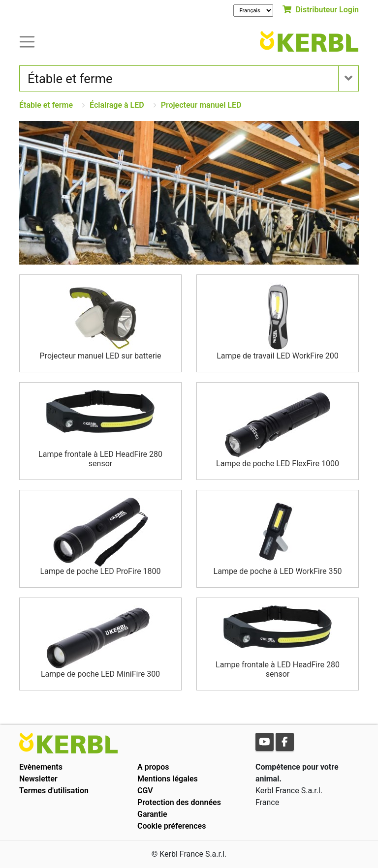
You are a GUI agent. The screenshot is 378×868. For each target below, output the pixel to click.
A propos (153, 767)
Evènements (41, 767)
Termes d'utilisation (54, 791)
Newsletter (38, 779)
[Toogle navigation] (27, 41)
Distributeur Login (321, 10)
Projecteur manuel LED (201, 105)
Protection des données (179, 802)
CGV (145, 791)
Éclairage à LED (117, 105)
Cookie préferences (172, 826)
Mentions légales (168, 779)
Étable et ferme (46, 105)
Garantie (152, 814)
